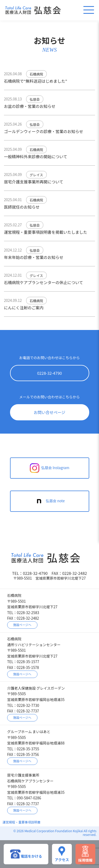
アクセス (62, 854)
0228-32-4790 (50, 373)
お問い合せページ (50, 412)
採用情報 (85, 854)
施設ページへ (22, 625)
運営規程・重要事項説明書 (22, 822)
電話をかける (26, 854)
